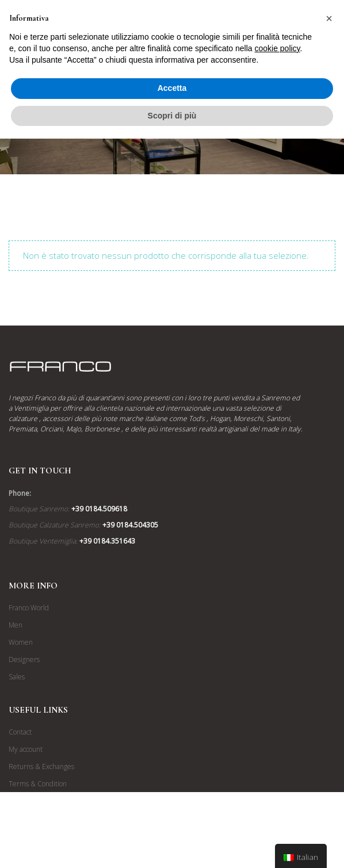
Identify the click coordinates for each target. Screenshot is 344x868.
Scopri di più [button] (172, 116)
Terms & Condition (38, 784)
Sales (17, 677)
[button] (329, 18)
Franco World (29, 608)
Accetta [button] (172, 88)
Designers (24, 659)
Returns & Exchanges (41, 766)
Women (21, 642)
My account (26, 749)
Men (16, 625)
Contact (20, 732)
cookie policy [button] (277, 48)
